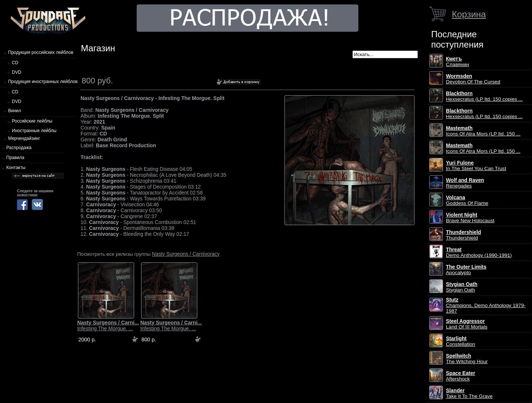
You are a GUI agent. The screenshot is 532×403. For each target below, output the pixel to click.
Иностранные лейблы (34, 131)
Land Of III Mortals (467, 324)
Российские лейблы (32, 121)
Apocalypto (466, 270)
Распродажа (19, 148)
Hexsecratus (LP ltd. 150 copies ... (484, 96)
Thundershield (463, 235)
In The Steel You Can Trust (476, 166)
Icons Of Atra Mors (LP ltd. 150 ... (483, 131)
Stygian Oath (462, 287)
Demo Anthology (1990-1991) (479, 252)
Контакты (16, 168)
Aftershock (461, 376)
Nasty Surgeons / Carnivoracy (186, 254)
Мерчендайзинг (24, 138)
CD (15, 63)
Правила (15, 158)
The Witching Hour (467, 359)
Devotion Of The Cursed (473, 79)
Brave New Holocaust (470, 218)
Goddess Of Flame (467, 200)
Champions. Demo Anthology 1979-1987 (486, 305)
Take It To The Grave (469, 393)
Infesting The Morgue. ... (108, 325)
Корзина (469, 14)
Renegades (465, 183)
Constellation (461, 341)
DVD (16, 72)
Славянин (458, 62)
